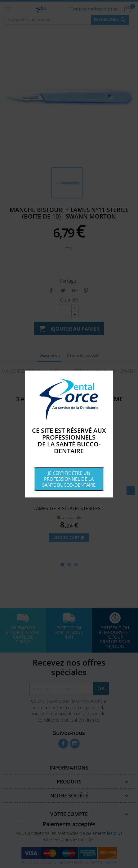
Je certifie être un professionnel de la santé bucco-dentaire (69, 479)
